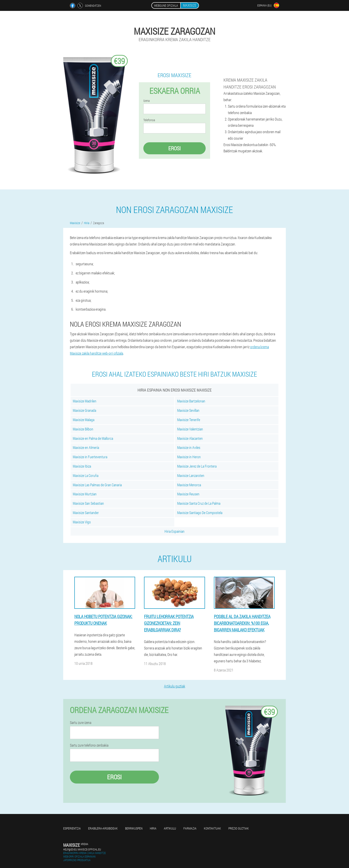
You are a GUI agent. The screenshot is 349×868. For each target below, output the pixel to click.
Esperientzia (72, 828)
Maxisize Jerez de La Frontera (197, 466)
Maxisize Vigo (82, 522)
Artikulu (170, 828)
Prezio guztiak (239, 828)
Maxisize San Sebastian (88, 503)
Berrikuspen (134, 828)
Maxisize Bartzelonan (191, 401)
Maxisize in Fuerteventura (90, 457)
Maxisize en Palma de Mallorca (93, 438)
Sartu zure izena (81, 723)
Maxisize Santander (86, 513)
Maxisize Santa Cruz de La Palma (199, 503)
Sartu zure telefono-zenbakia (89, 745)
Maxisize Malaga (84, 420)
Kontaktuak (212, 828)
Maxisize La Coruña (86, 475)
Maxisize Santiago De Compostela (200, 513)
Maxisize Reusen (188, 494)
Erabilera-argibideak (103, 828)
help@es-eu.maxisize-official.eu (82, 849)
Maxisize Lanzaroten (191, 475)
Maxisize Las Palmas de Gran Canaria (97, 485)
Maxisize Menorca (189, 485)
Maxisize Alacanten (190, 438)
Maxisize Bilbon (83, 429)
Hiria (153, 828)
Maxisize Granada (84, 410)
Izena (146, 101)
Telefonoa (149, 120)
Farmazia (190, 828)
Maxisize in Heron (189, 457)
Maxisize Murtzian (85, 494)
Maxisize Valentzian (190, 429)
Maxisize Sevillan (188, 410)
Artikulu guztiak (175, 686)
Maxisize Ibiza (82, 466)
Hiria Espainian (174, 531)
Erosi (174, 148)
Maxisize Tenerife (189, 420)
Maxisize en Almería (86, 447)
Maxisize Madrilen (85, 401)
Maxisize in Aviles (189, 447)
